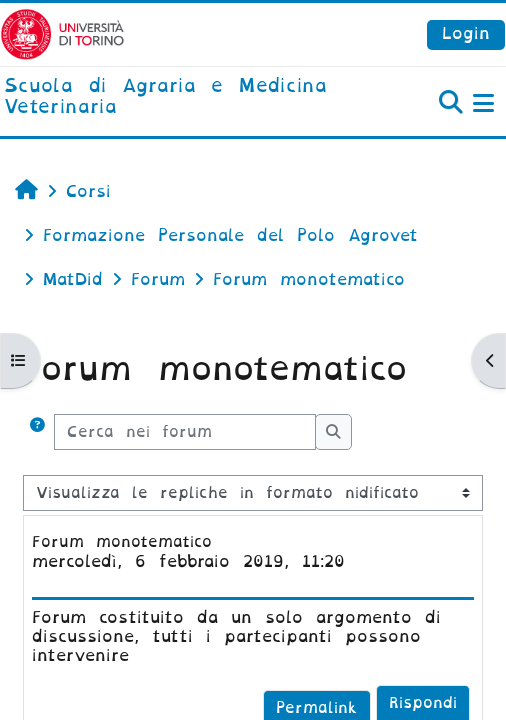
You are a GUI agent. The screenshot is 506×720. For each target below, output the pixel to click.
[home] (168, 97)
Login (466, 33)
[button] (37, 432)
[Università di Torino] (62, 33)
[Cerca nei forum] (185, 432)
